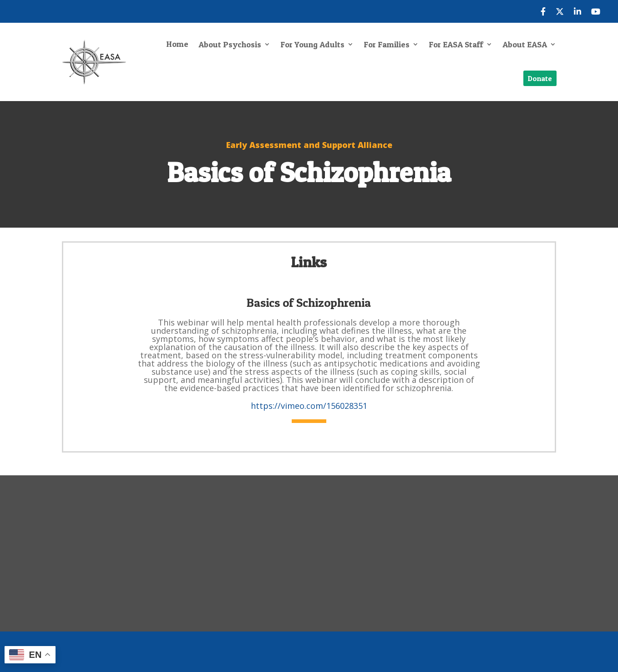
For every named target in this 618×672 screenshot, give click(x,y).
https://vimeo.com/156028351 (309, 406)
